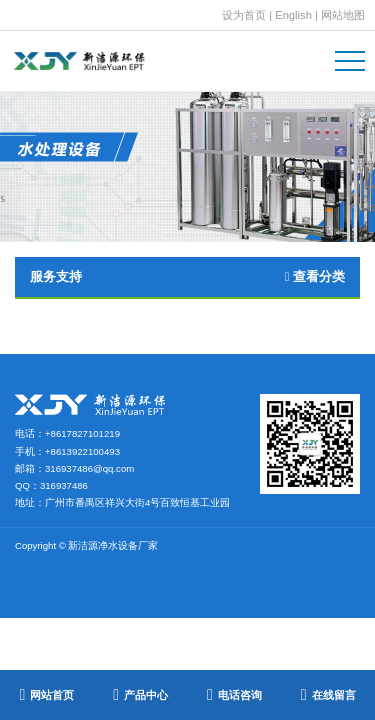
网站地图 (343, 15)
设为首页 (244, 15)
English (293, 15)
